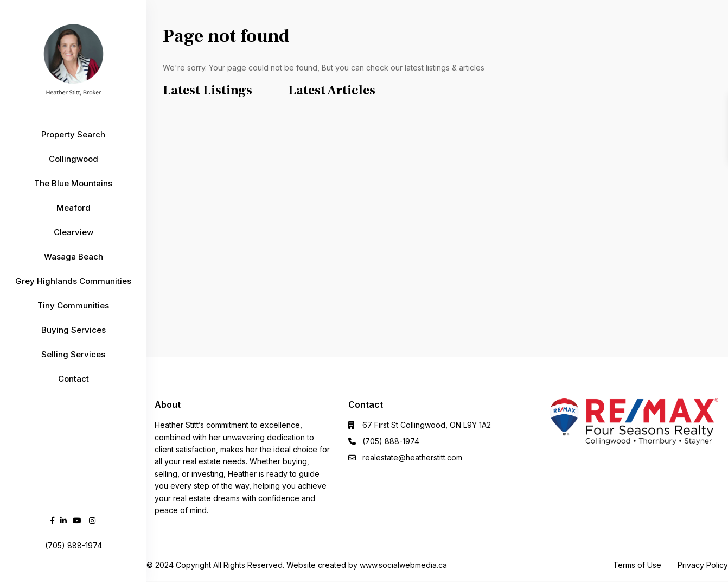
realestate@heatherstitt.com (412, 457)
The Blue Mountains (73, 183)
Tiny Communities (73, 305)
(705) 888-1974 (391, 441)
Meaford (74, 208)
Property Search (73, 134)
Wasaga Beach (74, 257)
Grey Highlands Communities (73, 281)
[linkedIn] (63, 520)
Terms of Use (637, 565)
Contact (74, 379)
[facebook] (52, 520)
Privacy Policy (703, 565)
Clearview (74, 232)
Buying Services (74, 330)
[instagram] (92, 520)
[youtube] (77, 520)
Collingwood (74, 159)
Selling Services (73, 354)
